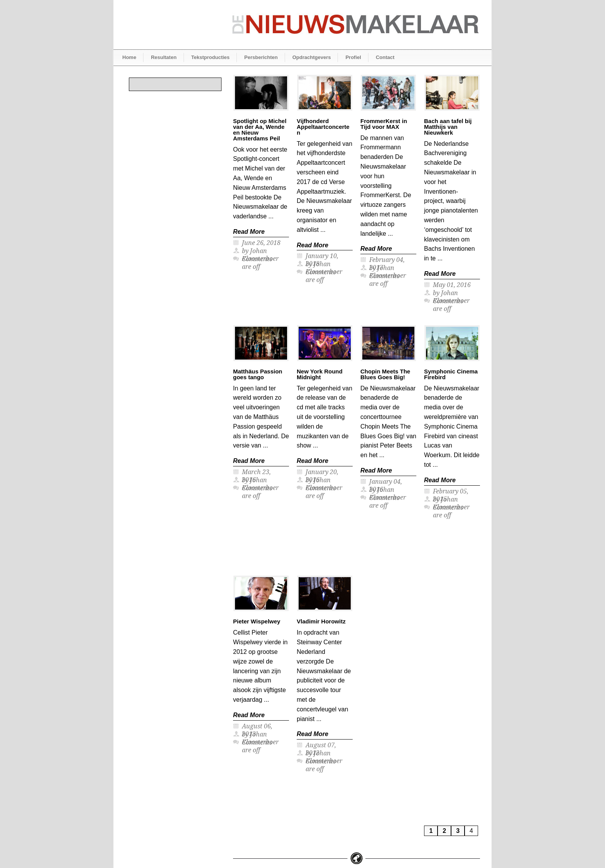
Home (129, 57)
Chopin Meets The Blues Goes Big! (385, 374)
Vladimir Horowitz (321, 621)
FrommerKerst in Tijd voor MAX (384, 124)
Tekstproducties (210, 57)
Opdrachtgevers (312, 57)
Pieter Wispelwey (257, 621)
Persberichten (261, 57)
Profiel (353, 57)
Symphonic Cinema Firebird (451, 374)
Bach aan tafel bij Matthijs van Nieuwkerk (448, 127)
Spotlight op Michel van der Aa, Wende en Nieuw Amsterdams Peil (260, 130)
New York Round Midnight (320, 374)
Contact (385, 57)
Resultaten (164, 57)
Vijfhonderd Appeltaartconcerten (323, 127)
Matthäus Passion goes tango (258, 374)
